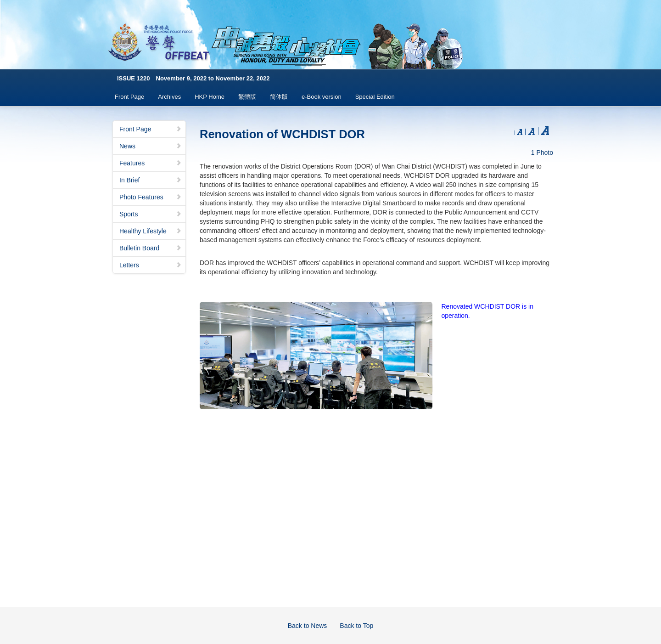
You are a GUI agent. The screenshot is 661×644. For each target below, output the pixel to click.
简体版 (279, 97)
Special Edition (375, 97)
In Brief (151, 180)
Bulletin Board (151, 248)
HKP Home (210, 97)
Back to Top (356, 626)
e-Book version (322, 97)
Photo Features (151, 197)
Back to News (308, 626)
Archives (169, 97)
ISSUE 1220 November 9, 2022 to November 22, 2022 (193, 78)
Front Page (129, 97)
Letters (151, 265)
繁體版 (247, 97)
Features (151, 163)
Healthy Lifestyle (151, 231)
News (151, 146)
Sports (151, 214)
